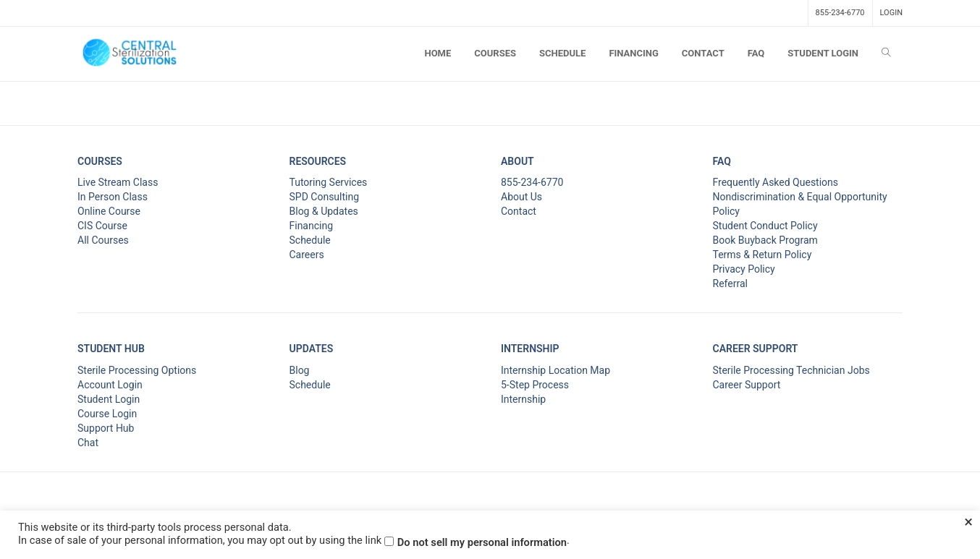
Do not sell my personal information (482, 542)
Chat (88, 443)
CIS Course (102, 226)
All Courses (103, 240)
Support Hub (106, 428)
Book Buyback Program (765, 240)
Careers (307, 255)
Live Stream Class (118, 182)
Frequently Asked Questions (776, 182)
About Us (521, 197)
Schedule (310, 240)
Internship (523, 399)
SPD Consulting (325, 197)
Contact (519, 211)
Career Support (747, 385)
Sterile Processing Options (137, 370)
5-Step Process (535, 385)
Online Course (109, 211)
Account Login (110, 385)
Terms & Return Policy (763, 255)
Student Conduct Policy (765, 226)
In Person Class (113, 197)
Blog (300, 370)
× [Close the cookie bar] (968, 522)
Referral (730, 283)
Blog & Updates (324, 211)
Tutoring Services (329, 182)
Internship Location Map (556, 370)
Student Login (109, 399)
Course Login (107, 414)
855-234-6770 (840, 13)
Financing (312, 226)
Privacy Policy (744, 269)
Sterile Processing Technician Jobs (791, 370)
